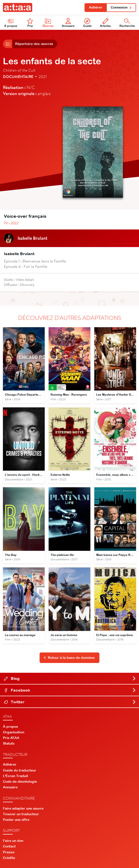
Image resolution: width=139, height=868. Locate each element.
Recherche (127, 23)
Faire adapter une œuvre (23, 808)
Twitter (70, 702)
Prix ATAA (11, 738)
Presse (9, 852)
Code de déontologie (20, 781)
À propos (11, 23)
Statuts (9, 743)
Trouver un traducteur (21, 814)
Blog (70, 678)
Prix (30, 23)
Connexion (121, 7)
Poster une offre (16, 820)
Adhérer (96, 7)
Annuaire (68, 23)
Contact (9, 846)
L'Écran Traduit (16, 776)
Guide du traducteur (20, 770)
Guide (87, 23)
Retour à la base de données (69, 658)
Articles (105, 23)
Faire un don (13, 841)
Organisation (14, 732)
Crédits (9, 858)
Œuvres (48, 23)
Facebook (70, 690)
